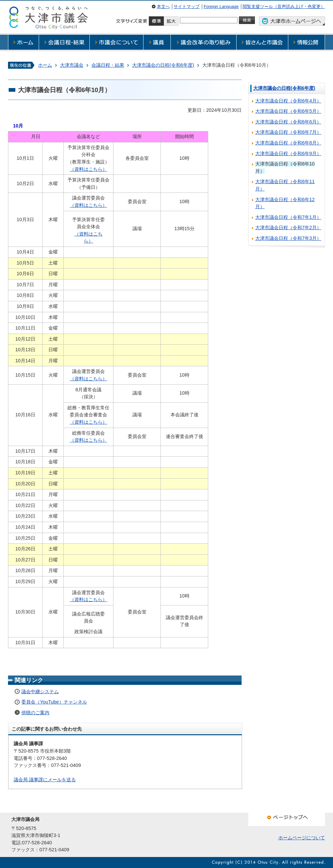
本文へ (163, 7)
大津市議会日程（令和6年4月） (288, 101)
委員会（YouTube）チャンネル (54, 702)
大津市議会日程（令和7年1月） (288, 217)
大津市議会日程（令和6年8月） (288, 143)
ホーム (45, 65)
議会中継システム (40, 692)
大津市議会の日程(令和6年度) (163, 65)
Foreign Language (221, 7)
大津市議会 (72, 65)
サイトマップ (187, 7)
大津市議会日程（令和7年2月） (288, 228)
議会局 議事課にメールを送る (45, 780)
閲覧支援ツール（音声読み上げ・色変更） (284, 7)
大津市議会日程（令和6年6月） (288, 122)
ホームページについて (302, 838)
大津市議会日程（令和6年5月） (288, 111)
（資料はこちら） (88, 169)
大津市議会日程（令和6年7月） (288, 132)
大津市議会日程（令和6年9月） (288, 153)
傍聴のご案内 (35, 713)
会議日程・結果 (108, 65)
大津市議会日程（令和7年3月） (288, 238)
